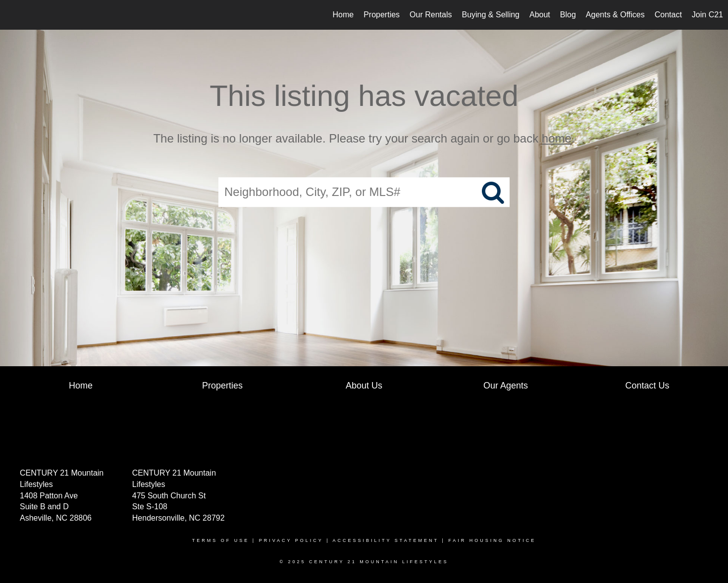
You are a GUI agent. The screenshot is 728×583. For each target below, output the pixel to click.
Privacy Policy (291, 540)
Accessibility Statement (386, 540)
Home (343, 15)
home (557, 138)
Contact (668, 15)
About (540, 15)
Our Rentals (431, 15)
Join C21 (707, 15)
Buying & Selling (491, 15)
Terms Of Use (221, 540)
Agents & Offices (615, 15)
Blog (568, 15)
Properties (382, 15)
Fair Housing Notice (492, 540)
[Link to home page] (13, 15)
